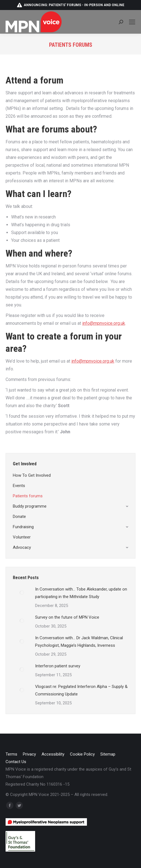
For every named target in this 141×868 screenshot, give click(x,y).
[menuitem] (11, 754)
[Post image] (22, 592)
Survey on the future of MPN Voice (67, 617)
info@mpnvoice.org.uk (104, 323)
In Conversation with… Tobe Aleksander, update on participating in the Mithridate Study (81, 593)
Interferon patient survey (58, 666)
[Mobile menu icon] (132, 22)
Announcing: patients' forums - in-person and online (70, 5)
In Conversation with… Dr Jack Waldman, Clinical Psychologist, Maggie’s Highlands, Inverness (79, 642)
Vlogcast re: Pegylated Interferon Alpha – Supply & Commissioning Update (81, 690)
